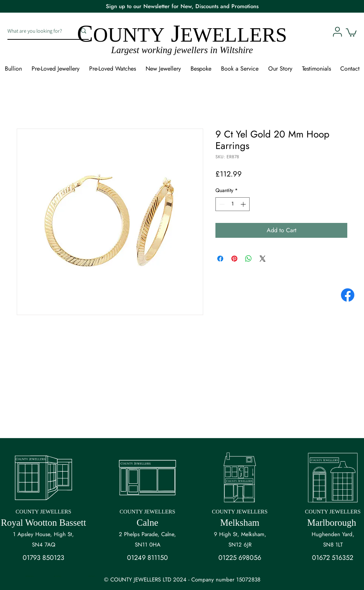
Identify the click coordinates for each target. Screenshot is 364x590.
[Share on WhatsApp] (248, 259)
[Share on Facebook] (220, 259)
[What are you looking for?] (36, 31)
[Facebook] (348, 295)
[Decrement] (221, 204)
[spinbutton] (233, 204)
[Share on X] (263, 259)
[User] (337, 32)
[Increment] (244, 204)
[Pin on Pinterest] (234, 259)
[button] (351, 32)
